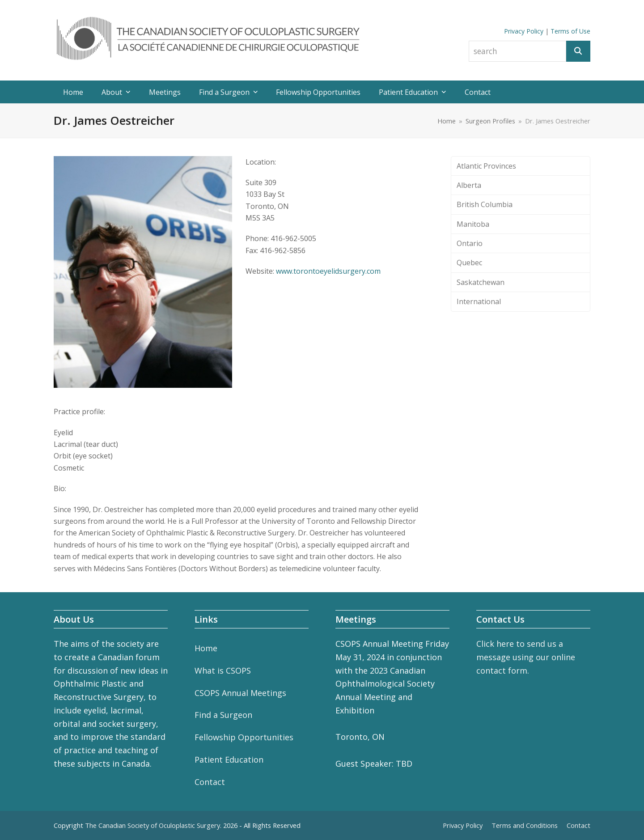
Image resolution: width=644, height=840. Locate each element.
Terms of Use (570, 31)
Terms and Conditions (525, 825)
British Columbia (485, 204)
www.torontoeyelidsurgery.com (328, 271)
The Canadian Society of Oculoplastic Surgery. (153, 825)
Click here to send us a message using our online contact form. (526, 657)
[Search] (578, 51)
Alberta (469, 185)
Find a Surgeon (223, 715)
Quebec (469, 263)
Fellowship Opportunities (244, 737)
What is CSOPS (223, 670)
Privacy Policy (524, 31)
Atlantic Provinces (486, 166)
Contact (210, 782)
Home (206, 648)
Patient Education (229, 759)
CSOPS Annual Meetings (240, 693)
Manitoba (473, 224)
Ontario (470, 243)
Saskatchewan (481, 282)
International (479, 301)
